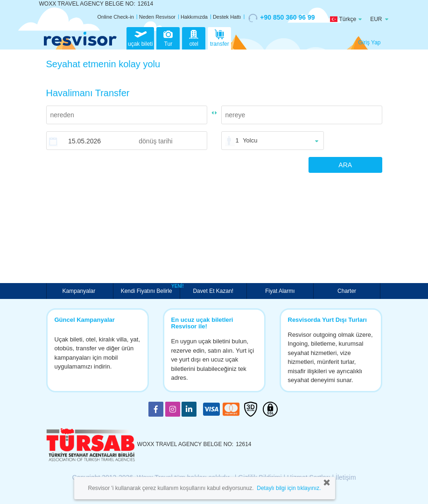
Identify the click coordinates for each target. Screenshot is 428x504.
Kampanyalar (80, 291)
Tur (168, 37)
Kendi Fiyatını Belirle (148, 290)
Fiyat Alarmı (280, 291)
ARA (345, 165)
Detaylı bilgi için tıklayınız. (289, 488)
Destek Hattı (227, 17)
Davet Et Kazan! (213, 291)
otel (194, 37)
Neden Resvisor (157, 17)
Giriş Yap (369, 43)
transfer (220, 37)
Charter (347, 291)
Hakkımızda (194, 17)
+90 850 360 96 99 (281, 18)
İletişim (346, 477)
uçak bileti (140, 37)
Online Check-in (116, 17)
